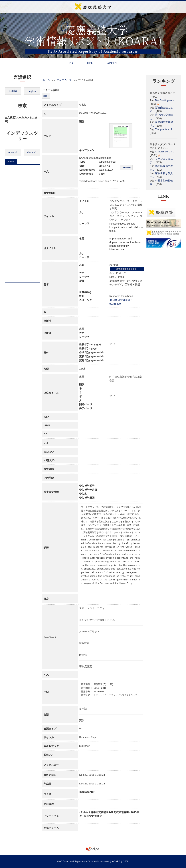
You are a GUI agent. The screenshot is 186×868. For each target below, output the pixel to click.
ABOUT (112, 63)
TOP (72, 63)
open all (13, 152)
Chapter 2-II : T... (165, 152)
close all (32, 152)
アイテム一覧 (64, 80)
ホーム (46, 80)
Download (126, 168)
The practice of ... (165, 129)
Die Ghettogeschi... (166, 100)
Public (11, 162)
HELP (91, 63)
